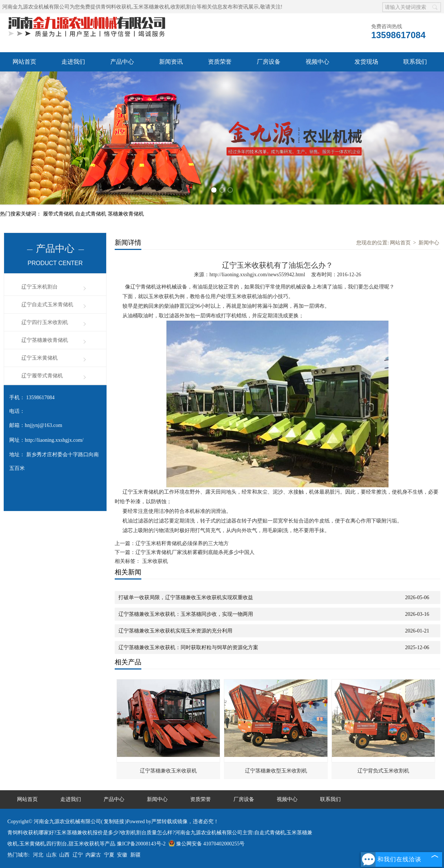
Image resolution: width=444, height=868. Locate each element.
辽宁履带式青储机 (42, 376)
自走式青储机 (91, 214)
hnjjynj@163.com (43, 425)
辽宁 (78, 855)
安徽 (122, 855)
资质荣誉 (220, 62)
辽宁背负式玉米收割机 (383, 771)
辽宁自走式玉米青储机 (47, 305)
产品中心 (122, 62)
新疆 (135, 855)
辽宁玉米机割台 (40, 287)
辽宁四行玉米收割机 (45, 322)
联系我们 (415, 62)
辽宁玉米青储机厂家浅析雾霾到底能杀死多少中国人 (195, 552)
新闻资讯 (171, 62)
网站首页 (24, 62)
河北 (38, 855)
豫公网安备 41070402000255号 (207, 844)
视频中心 (317, 62)
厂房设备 (269, 62)
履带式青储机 (59, 214)
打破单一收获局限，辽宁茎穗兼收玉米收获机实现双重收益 (186, 597)
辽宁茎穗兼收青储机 (45, 340)
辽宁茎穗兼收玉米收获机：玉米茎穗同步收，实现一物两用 (186, 614)
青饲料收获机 (116, 7)
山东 (51, 855)
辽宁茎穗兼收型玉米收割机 (276, 771)
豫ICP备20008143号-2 (141, 844)
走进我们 (73, 62)
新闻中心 (429, 243)
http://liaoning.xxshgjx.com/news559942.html (257, 275)
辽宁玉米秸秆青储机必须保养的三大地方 (182, 543)
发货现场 (366, 62)
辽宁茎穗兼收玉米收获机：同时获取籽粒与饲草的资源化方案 (188, 647)
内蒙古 (93, 855)
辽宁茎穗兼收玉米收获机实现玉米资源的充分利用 (175, 631)
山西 (64, 855)
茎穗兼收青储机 (126, 214)
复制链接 (114, 822)
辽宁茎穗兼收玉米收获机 (168, 771)
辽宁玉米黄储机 (40, 358)
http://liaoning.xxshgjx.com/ (54, 440)
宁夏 (109, 855)
